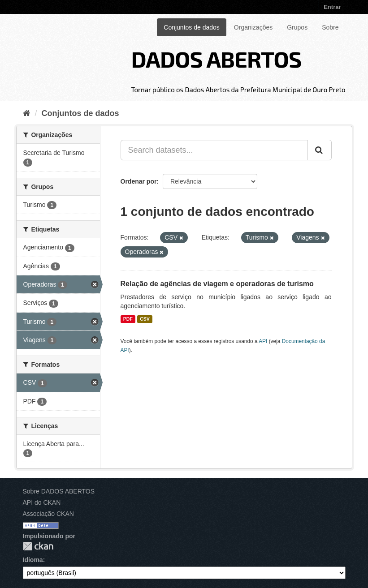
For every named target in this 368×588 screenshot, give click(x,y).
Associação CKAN (48, 514)
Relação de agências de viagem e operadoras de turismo (217, 284)
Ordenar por (139, 181)
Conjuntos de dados (192, 27)
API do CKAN (42, 502)
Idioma (33, 560)
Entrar (332, 7)
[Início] (27, 113)
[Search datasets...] (214, 150)
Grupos (297, 27)
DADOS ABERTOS (216, 59)
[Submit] (320, 150)
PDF (128, 319)
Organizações (253, 27)
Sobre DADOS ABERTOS (59, 491)
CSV (145, 319)
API (263, 341)
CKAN (38, 546)
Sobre (330, 27)
